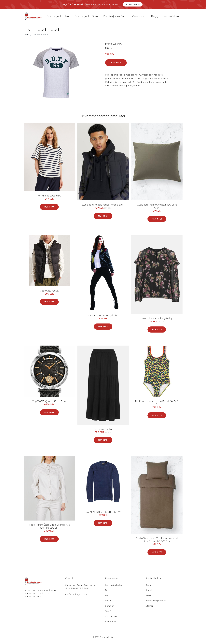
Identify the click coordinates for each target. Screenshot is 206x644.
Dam (108, 592)
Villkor (149, 597)
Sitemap (150, 608)
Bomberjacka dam (86, 17)
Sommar (109, 608)
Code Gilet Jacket (49, 293)
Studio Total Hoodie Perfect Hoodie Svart (103, 207)
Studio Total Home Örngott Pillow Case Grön (157, 208)
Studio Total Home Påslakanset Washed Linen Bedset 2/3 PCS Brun (157, 542)
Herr (107, 597)
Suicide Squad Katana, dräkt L (103, 317)
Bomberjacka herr (58, 17)
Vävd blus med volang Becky (157, 320)
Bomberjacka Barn (115, 587)
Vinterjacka (139, 17)
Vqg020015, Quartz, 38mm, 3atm (49, 403)
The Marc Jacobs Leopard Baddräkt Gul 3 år (157, 405)
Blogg (155, 17)
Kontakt (149, 592)
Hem (27, 37)
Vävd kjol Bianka (103, 431)
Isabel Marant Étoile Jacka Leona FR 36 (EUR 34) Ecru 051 (49, 528)
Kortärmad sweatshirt (49, 198)
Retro (108, 603)
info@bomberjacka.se (76, 596)
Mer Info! (116, 65)
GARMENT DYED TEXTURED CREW (103, 514)
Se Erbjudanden (133, 4)
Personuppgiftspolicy (156, 603)
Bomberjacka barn (115, 17)
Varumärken (171, 17)
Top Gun (109, 613)
